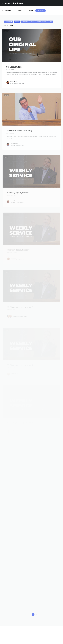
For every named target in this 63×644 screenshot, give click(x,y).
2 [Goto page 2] (37, 614)
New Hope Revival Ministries (13, 3)
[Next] (29, 615)
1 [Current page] (33, 614)
